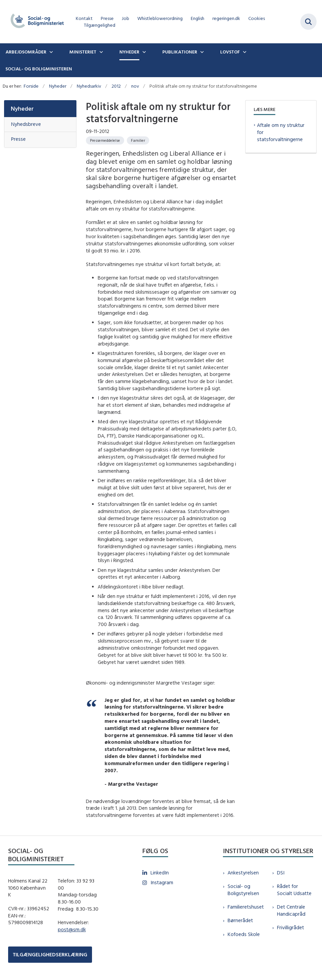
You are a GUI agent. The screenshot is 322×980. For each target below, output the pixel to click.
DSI (281, 873)
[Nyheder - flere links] (143, 52)
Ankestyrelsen (243, 873)
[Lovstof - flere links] (244, 52)
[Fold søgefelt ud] (308, 22)
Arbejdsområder (26, 52)
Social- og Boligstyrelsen (243, 890)
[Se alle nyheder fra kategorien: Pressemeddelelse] (105, 140)
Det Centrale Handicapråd (291, 910)
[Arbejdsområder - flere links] (50, 52)
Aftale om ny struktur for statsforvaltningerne (281, 132)
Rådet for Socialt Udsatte (294, 890)
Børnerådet (240, 920)
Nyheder (129, 52)
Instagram (162, 882)
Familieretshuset (246, 907)
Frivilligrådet (291, 927)
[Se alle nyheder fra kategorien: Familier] (138, 140)
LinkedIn (160, 873)
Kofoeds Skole (244, 934)
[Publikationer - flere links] (201, 52)
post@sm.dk (72, 929)
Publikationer (180, 52)
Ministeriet (83, 52)
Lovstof (230, 52)
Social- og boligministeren (39, 69)
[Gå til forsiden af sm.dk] (35, 22)
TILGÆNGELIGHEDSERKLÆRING (50, 954)
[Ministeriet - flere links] (100, 52)
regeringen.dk (226, 18)
